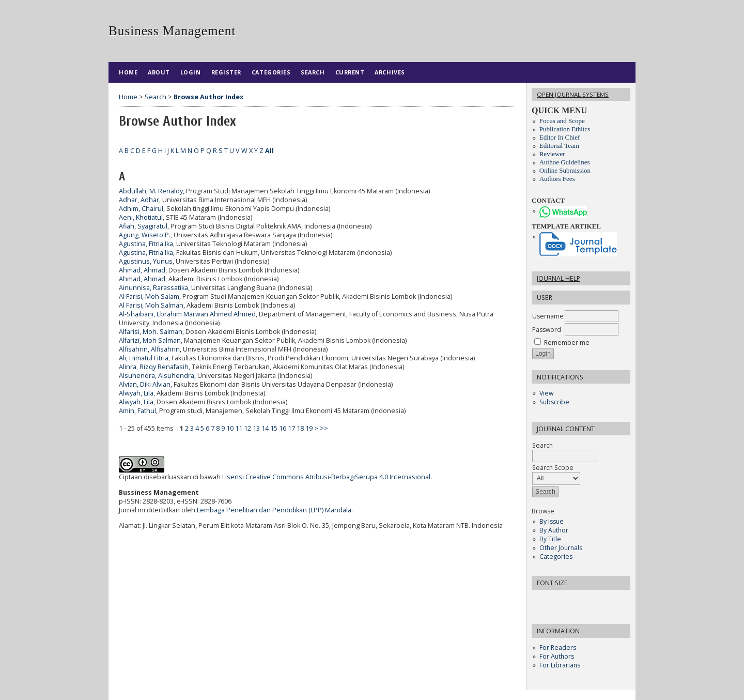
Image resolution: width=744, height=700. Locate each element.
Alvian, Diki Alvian (145, 384)
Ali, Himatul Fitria (144, 358)
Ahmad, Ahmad (142, 270)
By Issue (552, 521)
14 (265, 428)
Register (226, 72)
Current (350, 72)
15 (274, 428)
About (159, 72)
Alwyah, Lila (136, 393)
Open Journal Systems (573, 94)
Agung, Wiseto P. (145, 235)
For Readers (558, 648)
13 (256, 428)
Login (191, 72)
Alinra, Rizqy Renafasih (154, 367)
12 (247, 428)
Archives (390, 72)
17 (291, 428)
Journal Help (559, 278)
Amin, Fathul (137, 411)
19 (309, 428)
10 (230, 428)
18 (300, 428)
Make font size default (557, 601)
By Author (554, 530)
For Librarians (560, 665)
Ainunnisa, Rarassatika (153, 288)
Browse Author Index (208, 97)
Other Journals (561, 548)
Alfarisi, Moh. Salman (151, 332)
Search (313, 72)
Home (128, 72)
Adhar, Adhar (139, 200)
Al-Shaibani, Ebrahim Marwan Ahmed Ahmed (187, 314)
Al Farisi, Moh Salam (149, 296)
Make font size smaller (541, 601)
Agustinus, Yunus (146, 261)
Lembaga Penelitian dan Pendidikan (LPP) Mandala (274, 510)
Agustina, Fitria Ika (146, 244)
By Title (550, 539)
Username (548, 316)
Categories (556, 557)
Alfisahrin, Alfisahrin (149, 349)
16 (283, 428)
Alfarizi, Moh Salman (150, 340)
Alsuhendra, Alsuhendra (157, 376)
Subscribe (554, 402)
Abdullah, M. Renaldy (151, 191)
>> (324, 428)
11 (239, 428)
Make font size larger (574, 601)
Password (547, 330)
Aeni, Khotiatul (141, 217)
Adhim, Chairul (141, 209)
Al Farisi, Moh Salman (151, 305)
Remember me (567, 343)
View (546, 393)
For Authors (557, 656)
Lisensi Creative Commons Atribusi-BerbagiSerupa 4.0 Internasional (326, 477)
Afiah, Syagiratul (143, 226)
